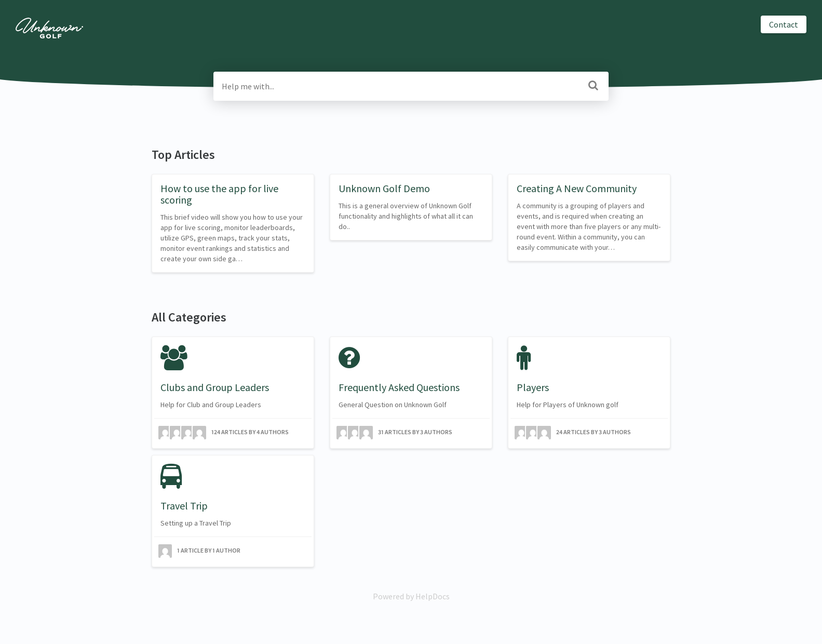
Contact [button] (784, 24)
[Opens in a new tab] (411, 596)
